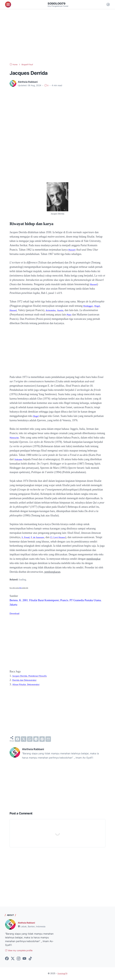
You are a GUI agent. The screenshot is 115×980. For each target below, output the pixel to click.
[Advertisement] (57, 36)
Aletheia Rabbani (28, 922)
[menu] (8, 4)
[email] (48, 739)
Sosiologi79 (57, 3)
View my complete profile (21, 951)
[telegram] (36, 739)
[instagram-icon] (19, 959)
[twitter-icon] (13, 959)
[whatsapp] (30, 739)
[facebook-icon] (7, 959)
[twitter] (24, 739)
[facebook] (18, 739)
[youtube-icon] (24, 959)
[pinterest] (42, 739)
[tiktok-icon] (30, 959)
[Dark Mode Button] (108, 4)
